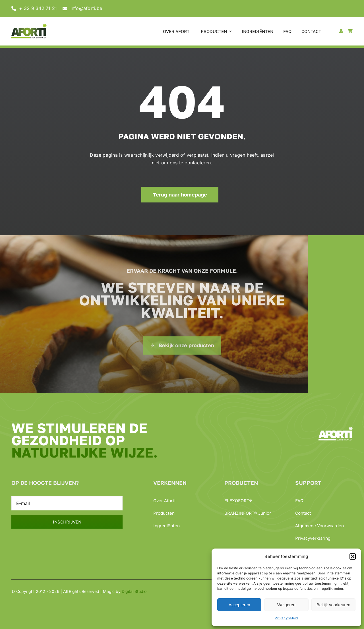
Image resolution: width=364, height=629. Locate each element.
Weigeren (286, 605)
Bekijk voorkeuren (333, 605)
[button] (353, 556)
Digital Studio (134, 591)
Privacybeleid (286, 618)
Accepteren (239, 605)
